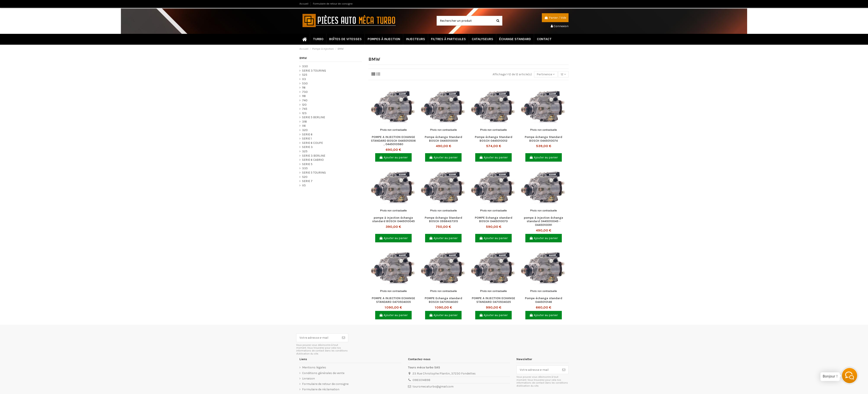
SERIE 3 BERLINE (314, 156)
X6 (304, 126)
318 (304, 122)
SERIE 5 (307, 164)
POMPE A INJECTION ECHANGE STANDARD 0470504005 (393, 300)
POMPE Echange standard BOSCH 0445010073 (494, 220)
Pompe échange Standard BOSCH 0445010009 (443, 139)
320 (305, 130)
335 (305, 168)
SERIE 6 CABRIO (313, 160)
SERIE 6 (307, 134)
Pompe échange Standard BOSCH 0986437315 (443, 220)
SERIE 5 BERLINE (314, 117)
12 (563, 74)
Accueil (304, 4)
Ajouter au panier (393, 157)
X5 (304, 185)
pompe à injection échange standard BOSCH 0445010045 (393, 220)
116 (304, 88)
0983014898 (421, 380)
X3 (304, 79)
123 (304, 113)
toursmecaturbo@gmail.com (433, 387)
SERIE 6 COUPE (312, 143)
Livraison (308, 378)
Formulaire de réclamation (321, 389)
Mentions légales (314, 367)
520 (305, 177)
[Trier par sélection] (546, 74)
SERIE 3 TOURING (314, 71)
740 (305, 100)
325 (305, 151)
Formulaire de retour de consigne (333, 4)
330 (305, 66)
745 (305, 109)
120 (304, 105)
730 (305, 92)
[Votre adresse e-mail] (318, 338)
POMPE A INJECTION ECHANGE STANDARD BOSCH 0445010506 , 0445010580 (393, 141)
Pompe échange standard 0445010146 (544, 300)
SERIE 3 (307, 147)
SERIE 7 (307, 181)
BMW (303, 58)
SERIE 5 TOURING (314, 173)
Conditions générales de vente (323, 373)
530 (305, 83)
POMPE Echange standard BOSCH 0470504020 (443, 300)
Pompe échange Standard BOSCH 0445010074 (543, 139)
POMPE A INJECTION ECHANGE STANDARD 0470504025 (493, 300)
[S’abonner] (344, 338)
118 (304, 96)
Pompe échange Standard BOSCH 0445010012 (494, 139)
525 (305, 75)
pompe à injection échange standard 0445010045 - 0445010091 (543, 221)
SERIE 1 (307, 139)
